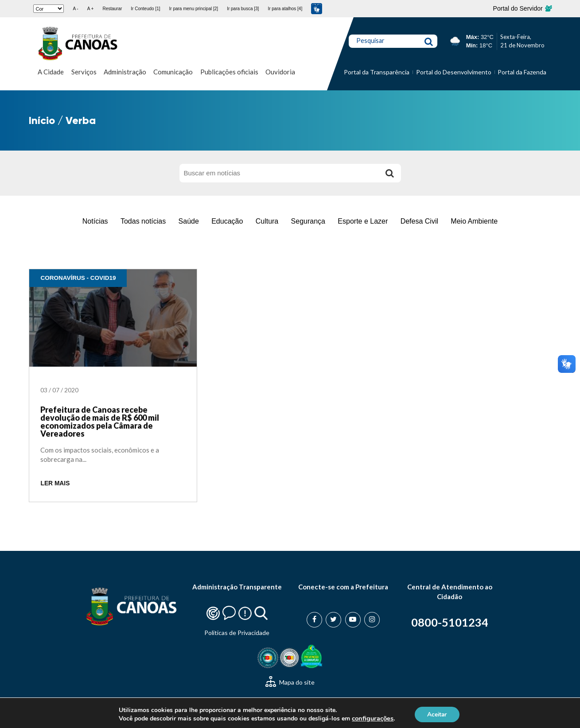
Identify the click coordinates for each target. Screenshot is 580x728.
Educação (227, 221)
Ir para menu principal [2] (194, 9)
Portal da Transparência (377, 72)
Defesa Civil (419, 221)
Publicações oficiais (229, 72)
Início (42, 120)
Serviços (84, 72)
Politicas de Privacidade (237, 633)
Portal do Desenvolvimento (454, 72)
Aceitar (437, 714)
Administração (125, 72)
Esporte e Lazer (363, 221)
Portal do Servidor (522, 8)
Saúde (189, 221)
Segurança (308, 221)
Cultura (267, 221)
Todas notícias (143, 221)
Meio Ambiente (474, 221)
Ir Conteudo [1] (145, 9)
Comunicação (173, 72)
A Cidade (51, 72)
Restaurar (112, 9)
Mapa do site (290, 682)
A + (91, 9)
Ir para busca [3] (243, 9)
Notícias (95, 221)
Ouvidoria (280, 72)
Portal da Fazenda (522, 72)
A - (75, 9)
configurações (372, 718)
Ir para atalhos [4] (285, 9)
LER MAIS (55, 483)
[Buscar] (390, 173)
